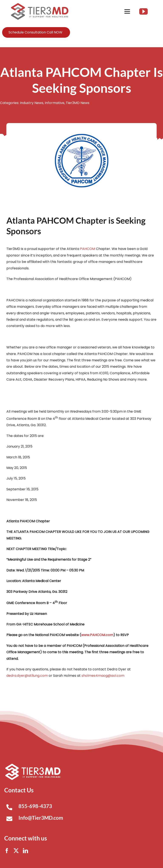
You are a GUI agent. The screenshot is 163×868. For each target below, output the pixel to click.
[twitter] (16, 851)
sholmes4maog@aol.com (103, 676)
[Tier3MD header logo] (40, 5)
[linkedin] (25, 851)
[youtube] (143, 11)
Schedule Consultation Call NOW (35, 32)
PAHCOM (88, 249)
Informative (55, 103)
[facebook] (7, 851)
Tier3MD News (78, 103)
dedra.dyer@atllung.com (27, 676)
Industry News (32, 103)
